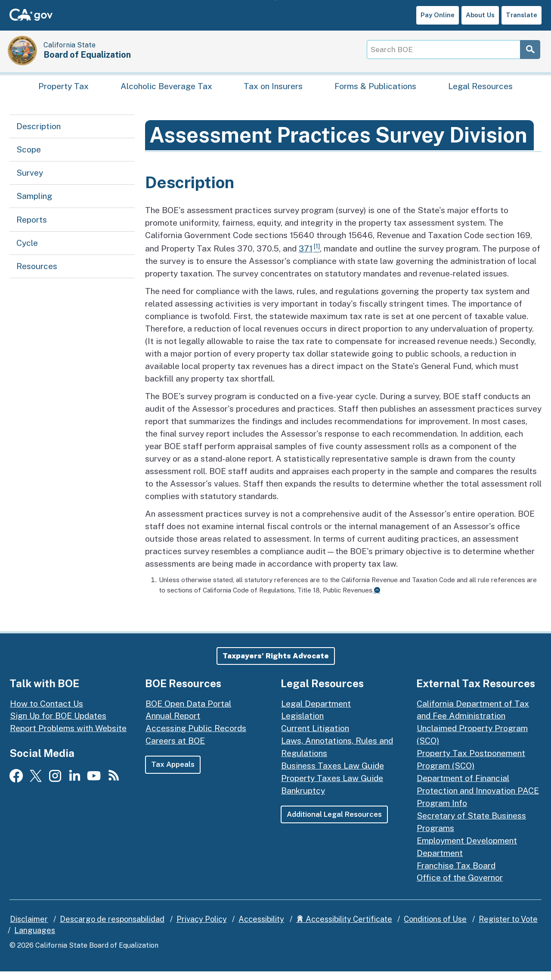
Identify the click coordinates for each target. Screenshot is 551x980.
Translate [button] (522, 15)
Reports (32, 228)
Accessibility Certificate (344, 928)
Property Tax (63, 93)
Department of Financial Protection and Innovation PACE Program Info (478, 800)
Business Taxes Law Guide (333, 775)
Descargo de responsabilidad (112, 928)
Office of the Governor (460, 887)
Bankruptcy (303, 800)
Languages (35, 939)
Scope (29, 158)
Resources (37, 275)
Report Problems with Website (68, 737)
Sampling (34, 205)
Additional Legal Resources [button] (335, 823)
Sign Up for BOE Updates (58, 725)
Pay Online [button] (438, 15)
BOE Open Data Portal (188, 712)
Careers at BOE (175, 750)
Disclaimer (29, 928)
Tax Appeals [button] (173, 773)
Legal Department (316, 712)
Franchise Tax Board (456, 874)
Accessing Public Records (196, 737)
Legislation (302, 725)
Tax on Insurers (273, 93)
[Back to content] (377, 599)
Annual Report (173, 725)
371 (306, 257)
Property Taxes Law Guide (332, 787)
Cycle (27, 251)
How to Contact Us (46, 712)
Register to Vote (508, 928)
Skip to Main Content (276, 0)
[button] (276, 665)
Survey (30, 181)
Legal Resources (480, 93)
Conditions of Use (435, 928)
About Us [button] (480, 15)
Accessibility (261, 928)
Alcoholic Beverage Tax (166, 93)
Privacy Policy (202, 928)
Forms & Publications (375, 93)
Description (39, 135)
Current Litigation (315, 737)
